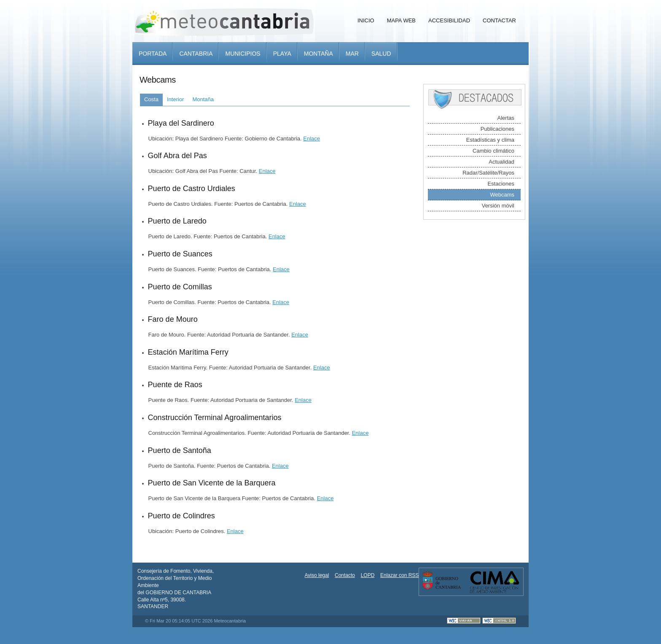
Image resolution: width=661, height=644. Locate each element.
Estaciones (501, 184)
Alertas (506, 118)
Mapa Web (401, 20)
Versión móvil (498, 206)
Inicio (366, 20)
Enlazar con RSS (399, 575)
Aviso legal (317, 575)
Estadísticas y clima (490, 140)
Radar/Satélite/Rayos (488, 173)
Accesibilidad (449, 20)
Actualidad (501, 162)
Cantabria (196, 54)
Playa (282, 54)
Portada (153, 54)
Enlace (312, 139)
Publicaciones (497, 129)
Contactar (499, 20)
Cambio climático (493, 151)
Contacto (345, 575)
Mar (352, 54)
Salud (381, 54)
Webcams (502, 195)
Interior (175, 99)
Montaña (318, 54)
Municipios (243, 54)
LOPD (368, 575)
